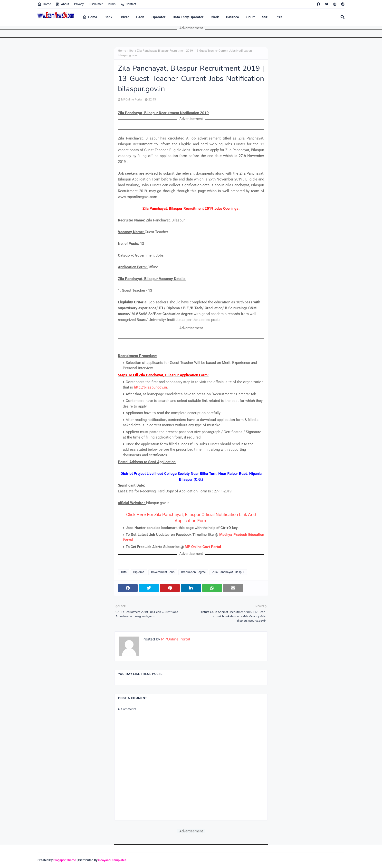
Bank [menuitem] (108, 17)
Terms (111, 4)
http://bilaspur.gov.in (150, 387)
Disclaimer (96, 4)
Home (44, 4)
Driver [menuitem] (124, 17)
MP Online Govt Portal (203, 547)
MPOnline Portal (132, 100)
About (62, 4)
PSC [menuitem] (279, 17)
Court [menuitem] (251, 17)
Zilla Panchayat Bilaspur (228, 572)
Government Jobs (163, 572)
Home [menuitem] (90, 17)
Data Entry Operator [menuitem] (188, 17)
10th (131, 51)
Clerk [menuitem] (215, 17)
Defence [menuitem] (233, 17)
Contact (128, 4)
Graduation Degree (193, 572)
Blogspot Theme (65, 860)
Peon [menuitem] (140, 17)
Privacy (79, 4)
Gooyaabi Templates (112, 860)
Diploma (139, 572)
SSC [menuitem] (265, 17)
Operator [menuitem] (158, 17)
